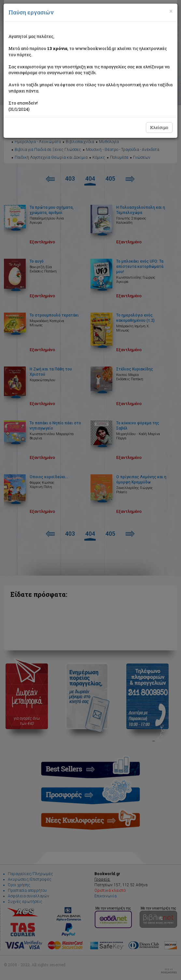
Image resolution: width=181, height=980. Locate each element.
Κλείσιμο (159, 127)
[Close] (171, 11)
